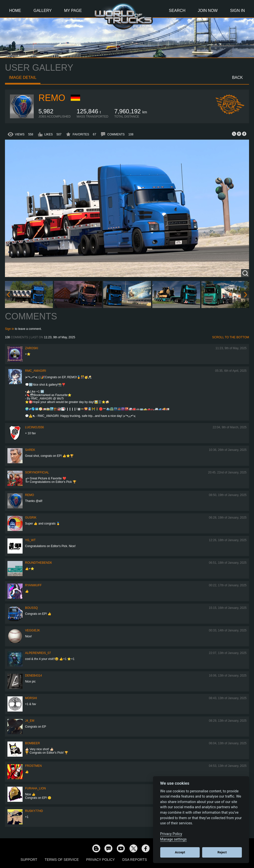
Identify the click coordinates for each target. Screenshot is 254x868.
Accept (180, 852)
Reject (222, 852)
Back (237, 77)
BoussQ (31, 608)
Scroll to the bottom (231, 337)
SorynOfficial (37, 472)
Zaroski (32, 348)
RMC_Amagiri (36, 371)
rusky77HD (34, 811)
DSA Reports (135, 860)
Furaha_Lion (35, 788)
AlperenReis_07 (38, 653)
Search (177, 11)
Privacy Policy (101, 860)
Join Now (208, 11)
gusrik (31, 518)
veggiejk (32, 630)
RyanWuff (33, 585)
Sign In (237, 11)
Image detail (23, 77)
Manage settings (174, 839)
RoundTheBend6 (38, 563)
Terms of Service (62, 860)
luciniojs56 (34, 427)
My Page (73, 11)
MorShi (31, 698)
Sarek (30, 450)
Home (15, 11)
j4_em (30, 721)
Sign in (10, 329)
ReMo (52, 98)
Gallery (43, 11)
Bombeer (32, 743)
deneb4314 (33, 676)
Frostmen (33, 766)
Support (29, 860)
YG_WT (30, 540)
